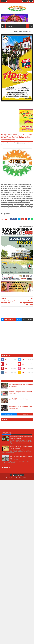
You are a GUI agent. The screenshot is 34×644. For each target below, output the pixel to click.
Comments (25, 414)
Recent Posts (9, 414)
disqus (24, 319)
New (2, 145)
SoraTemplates (13, 478)
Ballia (30, 143)
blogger (19, 319)
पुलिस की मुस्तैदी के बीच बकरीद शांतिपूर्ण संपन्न (19, 399)
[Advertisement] (17, 311)
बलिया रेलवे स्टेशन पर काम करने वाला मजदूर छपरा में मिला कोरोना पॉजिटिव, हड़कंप (21, 438)
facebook (30, 319)
